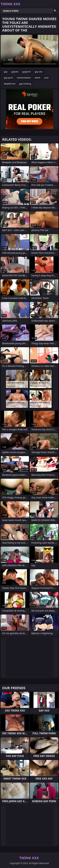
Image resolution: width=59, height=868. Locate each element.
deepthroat (10, 84)
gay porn (8, 78)
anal (46, 78)
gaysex (15, 72)
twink (37, 78)
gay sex (38, 72)
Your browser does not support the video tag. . (29, 51)
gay (6, 72)
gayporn (27, 72)
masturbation (24, 78)
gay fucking (25, 84)
